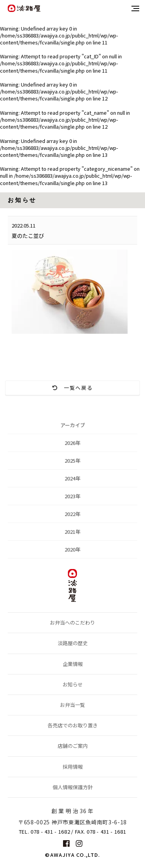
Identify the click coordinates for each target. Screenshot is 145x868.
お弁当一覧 (72, 705)
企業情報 (73, 664)
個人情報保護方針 (73, 787)
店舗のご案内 (73, 746)
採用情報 (73, 767)
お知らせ (73, 684)
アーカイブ (73, 427)
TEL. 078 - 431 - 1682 (45, 832)
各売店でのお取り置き (73, 725)
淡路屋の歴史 (73, 643)
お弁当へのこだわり (72, 623)
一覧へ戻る (72, 388)
